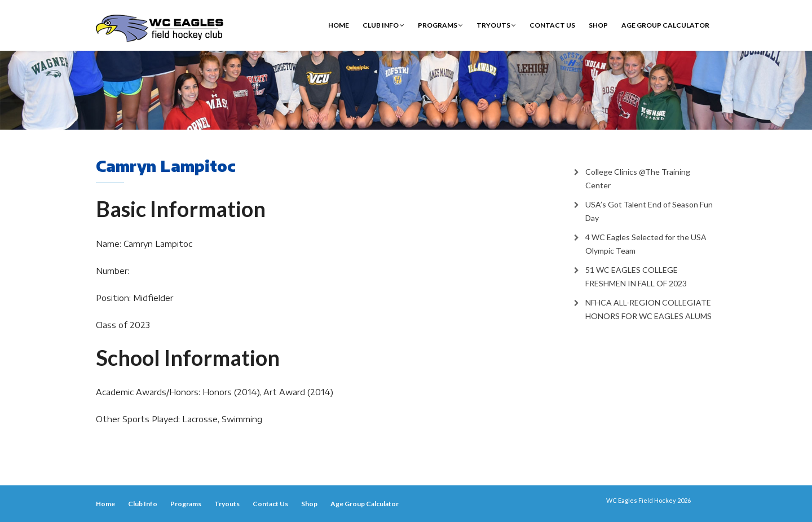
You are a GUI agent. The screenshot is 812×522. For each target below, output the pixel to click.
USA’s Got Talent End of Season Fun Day (649, 211)
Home (339, 25)
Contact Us (552, 25)
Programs (440, 25)
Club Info (383, 25)
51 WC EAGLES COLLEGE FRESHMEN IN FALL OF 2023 (636, 277)
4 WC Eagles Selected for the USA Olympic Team (646, 244)
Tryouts (496, 25)
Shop (598, 25)
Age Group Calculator (665, 25)
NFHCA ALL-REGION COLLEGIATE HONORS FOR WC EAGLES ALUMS (648, 309)
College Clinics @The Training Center (638, 178)
